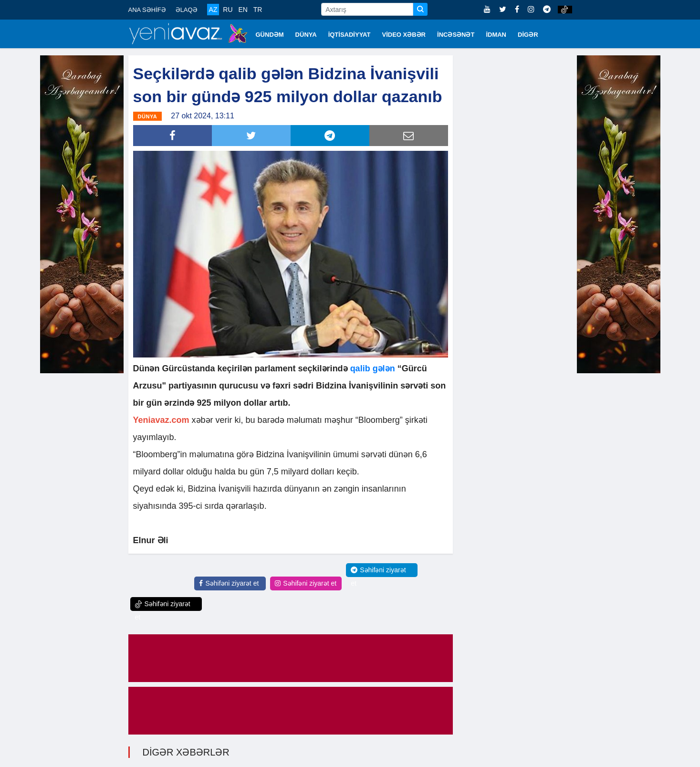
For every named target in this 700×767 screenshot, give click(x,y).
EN (243, 10)
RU (228, 10)
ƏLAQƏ (187, 10)
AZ (213, 10)
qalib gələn (373, 368)
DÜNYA (306, 35)
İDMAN (496, 35)
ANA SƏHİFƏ (147, 10)
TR (258, 10)
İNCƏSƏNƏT (456, 35)
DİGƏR (528, 35)
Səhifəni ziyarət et (229, 583)
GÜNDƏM (270, 35)
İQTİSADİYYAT (350, 35)
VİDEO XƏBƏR (404, 35)
